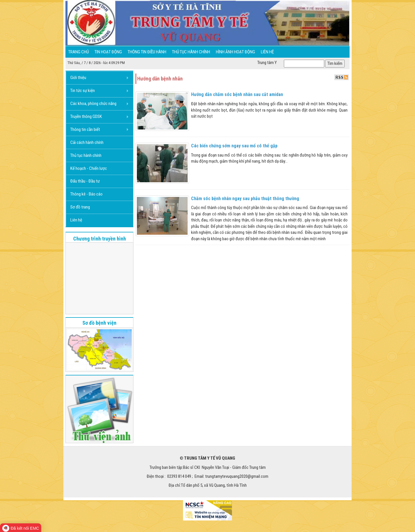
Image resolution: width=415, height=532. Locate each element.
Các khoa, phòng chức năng (93, 104)
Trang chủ (79, 52)
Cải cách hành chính (87, 142)
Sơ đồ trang (80, 207)
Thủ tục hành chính (191, 52)
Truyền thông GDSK (86, 116)
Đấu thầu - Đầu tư (85, 181)
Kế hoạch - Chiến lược (89, 168)
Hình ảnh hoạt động (235, 52)
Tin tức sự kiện (83, 91)
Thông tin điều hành (147, 52)
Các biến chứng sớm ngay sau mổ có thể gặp (234, 146)
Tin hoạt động (108, 52)
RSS (342, 77)
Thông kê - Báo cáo (86, 194)
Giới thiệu (78, 78)
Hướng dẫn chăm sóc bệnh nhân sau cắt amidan (237, 94)
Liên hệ (267, 52)
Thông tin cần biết (85, 129)
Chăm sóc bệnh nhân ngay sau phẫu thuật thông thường (245, 199)
